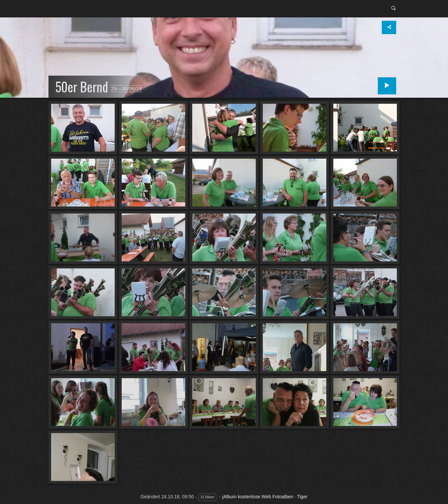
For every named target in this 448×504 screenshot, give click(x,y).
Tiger (302, 497)
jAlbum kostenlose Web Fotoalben (258, 497)
